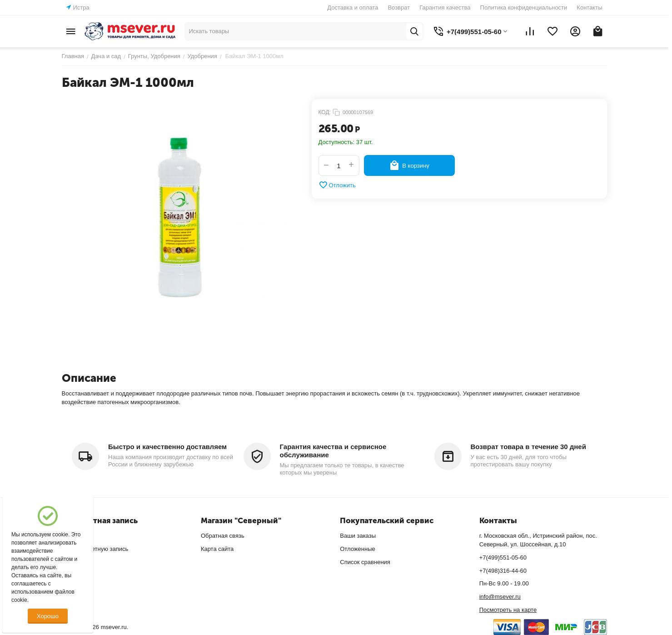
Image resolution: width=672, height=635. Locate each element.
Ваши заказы (358, 536)
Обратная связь (223, 536)
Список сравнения (365, 562)
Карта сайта (217, 549)
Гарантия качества (445, 7)
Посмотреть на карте (508, 610)
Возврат (399, 7)
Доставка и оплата (353, 7)
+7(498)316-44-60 (503, 571)
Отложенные (357, 549)
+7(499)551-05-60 (503, 557)
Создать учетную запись (95, 549)
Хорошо (48, 616)
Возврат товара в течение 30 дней (528, 447)
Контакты (589, 7)
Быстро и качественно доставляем (167, 447)
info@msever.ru (500, 597)
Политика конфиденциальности (524, 7)
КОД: (325, 112)
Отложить (337, 185)
